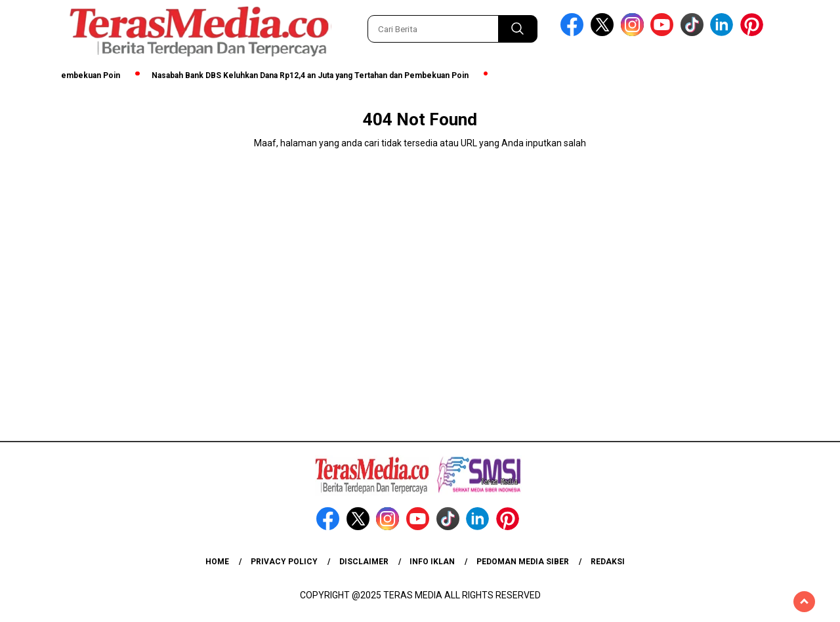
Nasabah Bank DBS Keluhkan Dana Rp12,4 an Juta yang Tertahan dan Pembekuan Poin (313, 75)
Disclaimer (364, 562)
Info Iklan (432, 562)
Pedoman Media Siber (523, 562)
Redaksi (608, 562)
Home (217, 562)
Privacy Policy (284, 562)
